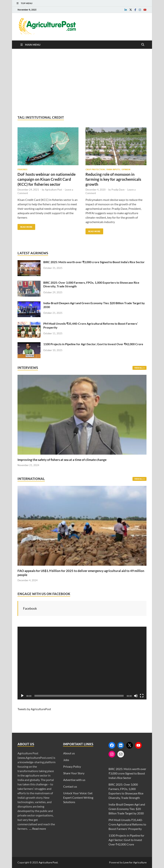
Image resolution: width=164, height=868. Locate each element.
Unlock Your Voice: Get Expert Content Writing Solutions (78, 797)
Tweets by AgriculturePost (34, 709)
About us (69, 753)
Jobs (66, 760)
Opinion (126, 169)
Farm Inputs (113, 169)
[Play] (22, 696)
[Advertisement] (82, 82)
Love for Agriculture (135, 862)
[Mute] (136, 696)
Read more (39, 829)
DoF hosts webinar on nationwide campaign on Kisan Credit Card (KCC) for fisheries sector (47, 179)
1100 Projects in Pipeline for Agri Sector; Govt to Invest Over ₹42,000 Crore (93, 344)
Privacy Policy (72, 766)
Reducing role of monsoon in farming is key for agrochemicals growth (113, 179)
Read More (25, 226)
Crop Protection (95, 169)
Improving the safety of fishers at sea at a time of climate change (62, 460)
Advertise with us (74, 780)
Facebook (30, 608)
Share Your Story (74, 773)
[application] (82, 663)
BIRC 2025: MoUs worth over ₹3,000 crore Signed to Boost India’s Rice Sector (94, 262)
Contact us (70, 786)
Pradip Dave (118, 190)
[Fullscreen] (142, 696)
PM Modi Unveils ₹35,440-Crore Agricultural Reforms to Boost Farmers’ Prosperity (127, 824)
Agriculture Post (54, 190)
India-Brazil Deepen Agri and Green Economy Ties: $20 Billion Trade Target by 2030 (127, 809)
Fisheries (22, 169)
